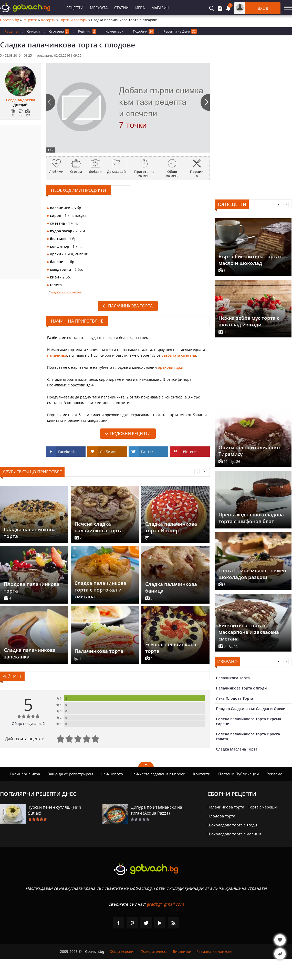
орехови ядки (171, 367)
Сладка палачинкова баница (171, 587)
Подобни (143, 31)
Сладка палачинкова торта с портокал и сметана (100, 590)
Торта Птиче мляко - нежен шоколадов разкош (252, 574)
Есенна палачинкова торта (171, 648)
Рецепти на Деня (180, 31)
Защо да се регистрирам (70, 774)
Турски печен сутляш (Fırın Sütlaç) (55, 810)
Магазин (160, 8)
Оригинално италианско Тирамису (249, 451)
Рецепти (75, 8)
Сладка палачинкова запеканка (30, 653)
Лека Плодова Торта (234, 698)
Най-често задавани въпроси (158, 774)
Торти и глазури (73, 20)
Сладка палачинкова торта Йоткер (171, 527)
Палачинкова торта (130, 306)
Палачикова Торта (233, 678)
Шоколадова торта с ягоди (232, 825)
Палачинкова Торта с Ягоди (241, 688)
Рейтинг (87, 31)
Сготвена (59, 31)
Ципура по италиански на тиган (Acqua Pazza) (156, 810)
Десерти (48, 20)
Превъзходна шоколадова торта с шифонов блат (251, 518)
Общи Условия (122, 951)
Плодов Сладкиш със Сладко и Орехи (251, 709)
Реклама (274, 774)
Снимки (33, 31)
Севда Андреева (20, 100)
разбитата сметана (179, 355)
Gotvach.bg (10, 20)
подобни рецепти (130, 434)
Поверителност (154, 951)
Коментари (114, 31)
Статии (121, 8)
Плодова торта (221, 816)
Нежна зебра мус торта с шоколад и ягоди (249, 321)
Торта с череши (262, 807)
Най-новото (112, 774)
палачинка (57, 355)
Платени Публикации (239, 774)
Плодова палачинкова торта (32, 587)
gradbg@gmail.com (165, 904)
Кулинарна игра (25, 774)
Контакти (202, 774)
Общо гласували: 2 (28, 723)
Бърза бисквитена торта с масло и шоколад (251, 260)
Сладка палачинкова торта (30, 533)
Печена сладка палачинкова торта (99, 527)
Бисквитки (182, 951)
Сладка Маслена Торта (237, 749)
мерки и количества (66, 292)
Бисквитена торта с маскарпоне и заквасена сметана (249, 632)
